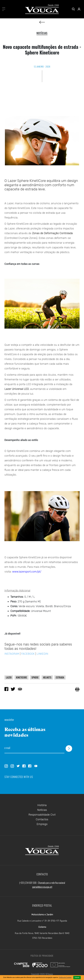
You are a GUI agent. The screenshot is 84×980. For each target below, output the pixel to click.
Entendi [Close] (77, 977)
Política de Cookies (65, 977)
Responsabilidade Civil (42, 815)
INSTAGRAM (12, 654)
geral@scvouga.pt (42, 887)
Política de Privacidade (42, 956)
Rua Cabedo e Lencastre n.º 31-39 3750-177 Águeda (42, 921)
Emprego (42, 824)
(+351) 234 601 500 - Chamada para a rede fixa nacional (42, 883)
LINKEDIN (42, 654)
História (42, 805)
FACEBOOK (28, 654)
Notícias (42, 810)
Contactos (42, 819)
